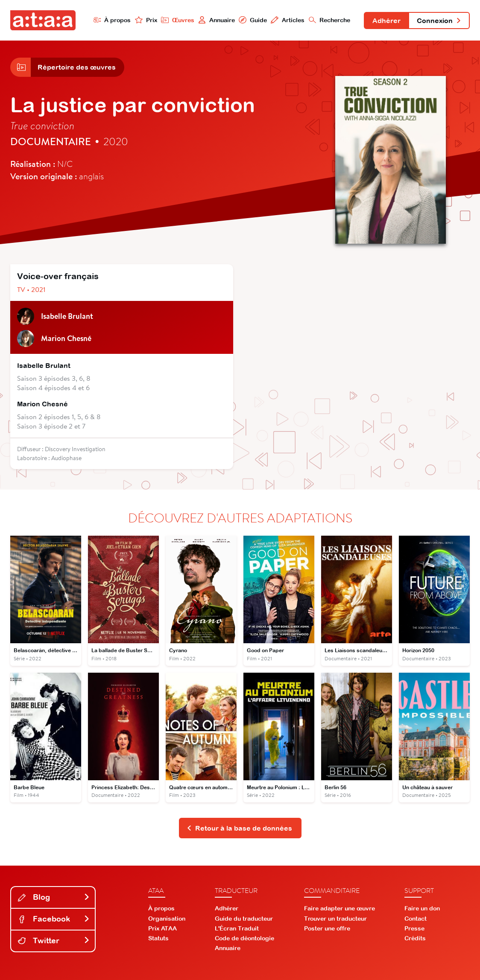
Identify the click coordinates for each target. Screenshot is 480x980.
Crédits (415, 938)
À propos (112, 20)
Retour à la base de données (239, 828)
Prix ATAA (162, 928)
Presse (414, 928)
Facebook (54, 919)
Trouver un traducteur (335, 919)
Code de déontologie (244, 938)
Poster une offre (327, 928)
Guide (253, 20)
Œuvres (178, 20)
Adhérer (386, 20)
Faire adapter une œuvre (340, 908)
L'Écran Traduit (237, 928)
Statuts (158, 938)
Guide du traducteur (244, 919)
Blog (54, 897)
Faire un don (422, 908)
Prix (146, 20)
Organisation (167, 919)
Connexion (439, 20)
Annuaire (217, 20)
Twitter (54, 941)
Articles (288, 20)
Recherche (330, 20)
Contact (416, 919)
